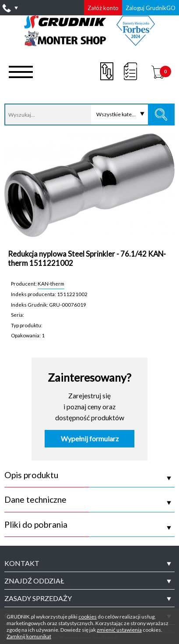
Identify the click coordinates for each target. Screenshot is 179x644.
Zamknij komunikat (29, 636)
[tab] (89, 563)
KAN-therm (51, 283)
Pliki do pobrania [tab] (36, 525)
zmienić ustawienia (119, 630)
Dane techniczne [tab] (35, 500)
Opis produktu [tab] (31, 475)
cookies (88, 617)
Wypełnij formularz (90, 439)
